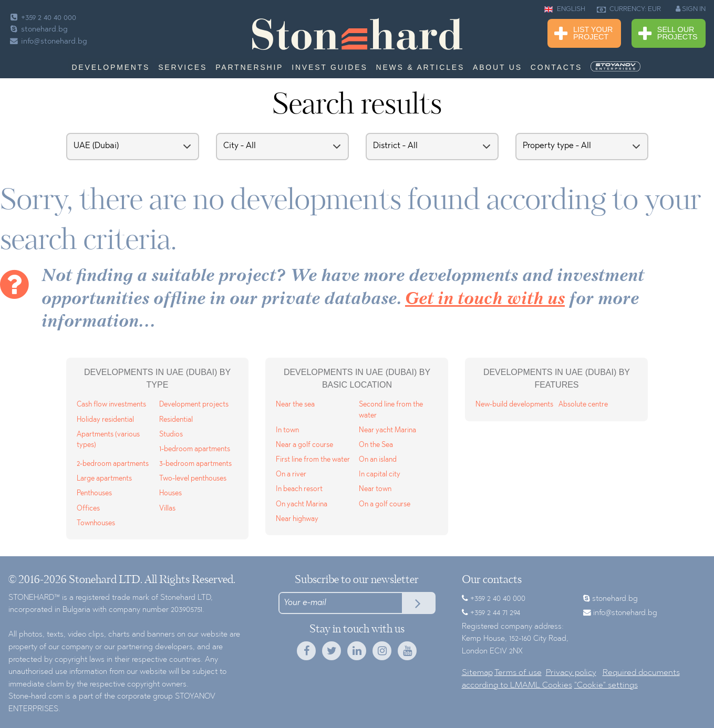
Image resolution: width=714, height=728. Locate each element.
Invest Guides (329, 67)
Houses (170, 493)
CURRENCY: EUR (629, 9)
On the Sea (376, 445)
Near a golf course (304, 445)
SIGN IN (691, 9)
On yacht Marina (302, 505)
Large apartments (104, 479)
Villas (167, 509)
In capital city (380, 475)
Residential (176, 420)
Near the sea (295, 405)
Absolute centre (583, 405)
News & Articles (421, 67)
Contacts (556, 67)
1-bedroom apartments (195, 449)
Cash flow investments (111, 405)
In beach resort (299, 489)
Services (183, 67)
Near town (375, 489)
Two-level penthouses (193, 479)
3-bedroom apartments (195, 464)
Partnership (249, 67)
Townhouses (96, 523)
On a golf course (385, 505)
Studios (171, 435)
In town (287, 430)
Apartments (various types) (108, 440)
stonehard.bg (38, 30)
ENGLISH (565, 9)
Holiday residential (105, 420)
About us (498, 67)
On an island (378, 460)
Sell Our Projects (668, 34)
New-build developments (514, 405)
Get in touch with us (485, 300)
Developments (111, 67)
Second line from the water (391, 410)
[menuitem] (616, 67)
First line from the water (313, 460)
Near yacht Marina (387, 430)
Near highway (297, 519)
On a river (291, 475)
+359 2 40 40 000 (42, 18)
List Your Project (583, 34)
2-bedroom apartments (113, 464)
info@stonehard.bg (48, 42)
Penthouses (94, 493)
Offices (88, 509)
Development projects (194, 405)
